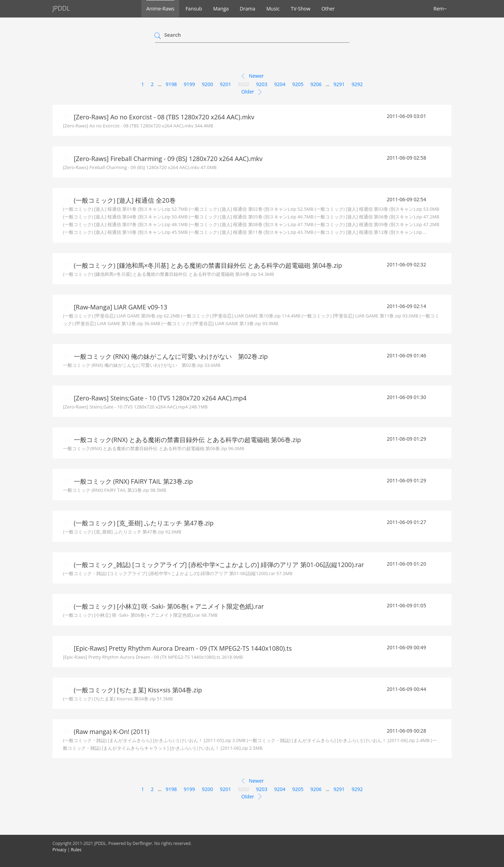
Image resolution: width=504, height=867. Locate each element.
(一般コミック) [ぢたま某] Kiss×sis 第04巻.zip (137, 690)
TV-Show (301, 9)
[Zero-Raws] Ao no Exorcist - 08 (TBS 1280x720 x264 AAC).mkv (163, 117)
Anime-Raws (160, 9)
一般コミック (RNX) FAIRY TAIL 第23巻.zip (132, 481)
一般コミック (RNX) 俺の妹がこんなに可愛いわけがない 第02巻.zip (170, 356)
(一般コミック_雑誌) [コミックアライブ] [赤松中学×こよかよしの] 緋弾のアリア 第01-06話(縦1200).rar (218, 565)
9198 (171, 84)
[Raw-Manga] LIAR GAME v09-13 (120, 307)
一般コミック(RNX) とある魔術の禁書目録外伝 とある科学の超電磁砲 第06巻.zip (187, 440)
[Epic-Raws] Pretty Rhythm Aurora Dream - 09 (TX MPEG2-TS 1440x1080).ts (182, 648)
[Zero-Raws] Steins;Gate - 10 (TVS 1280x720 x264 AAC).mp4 (159, 398)
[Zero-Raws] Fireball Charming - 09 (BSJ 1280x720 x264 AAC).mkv (167, 159)
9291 (339, 84)
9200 (208, 84)
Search (173, 35)
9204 (280, 84)
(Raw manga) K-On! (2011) (111, 732)
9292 (357, 84)
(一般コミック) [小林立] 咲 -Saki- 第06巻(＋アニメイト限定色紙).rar (168, 606)
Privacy (59, 850)
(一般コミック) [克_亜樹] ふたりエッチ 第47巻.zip (143, 523)
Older (252, 92)
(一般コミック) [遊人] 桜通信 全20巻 (124, 200)
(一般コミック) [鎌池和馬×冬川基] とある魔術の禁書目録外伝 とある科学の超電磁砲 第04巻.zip (207, 265)
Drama (247, 9)
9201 (225, 84)
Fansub (194, 9)
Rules (76, 850)
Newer (252, 76)
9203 (262, 84)
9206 (316, 84)
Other (328, 9)
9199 (189, 84)
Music (273, 9)
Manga (221, 9)
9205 (298, 84)
